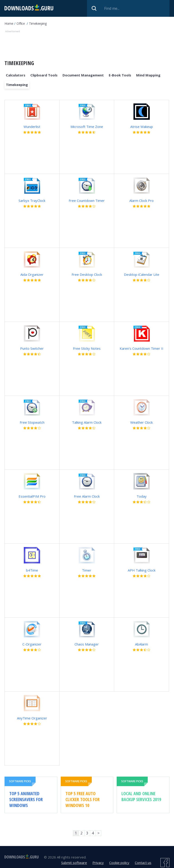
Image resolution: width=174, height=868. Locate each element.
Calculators (16, 75)
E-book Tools (120, 75)
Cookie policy (119, 863)
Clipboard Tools (44, 75)
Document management (83, 75)
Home (9, 23)
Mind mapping (148, 75)
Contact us (143, 863)
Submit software (74, 863)
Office (21, 23)
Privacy (98, 863)
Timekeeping (38, 23)
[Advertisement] (87, 44)
